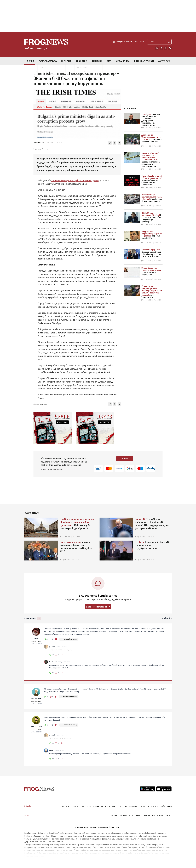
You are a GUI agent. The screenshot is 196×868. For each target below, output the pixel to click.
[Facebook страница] (161, 48)
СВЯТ (120, 806)
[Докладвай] (56, 639)
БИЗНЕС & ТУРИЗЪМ (149, 806)
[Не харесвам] (51, 639)
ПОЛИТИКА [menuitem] (97, 61)
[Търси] (169, 42)
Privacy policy (115, 827)
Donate (125, 459)
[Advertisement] (98, 16)
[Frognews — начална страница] (46, 44)
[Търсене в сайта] (159, 42)
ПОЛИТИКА (110, 806)
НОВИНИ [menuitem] (30, 61)
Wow (51, 750)
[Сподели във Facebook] (115, 143)
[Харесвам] (46, 639)
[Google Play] (148, 789)
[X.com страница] (166, 48)
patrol (52, 647)
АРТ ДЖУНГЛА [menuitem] (123, 61)
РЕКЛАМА (136, 815)
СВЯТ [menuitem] (109, 61)
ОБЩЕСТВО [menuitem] (81, 61)
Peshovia (53, 662)
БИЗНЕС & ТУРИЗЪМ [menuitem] (144, 61)
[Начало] (157, 48)
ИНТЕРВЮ (86, 806)
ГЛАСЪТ (76, 806)
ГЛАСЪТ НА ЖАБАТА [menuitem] (48, 61)
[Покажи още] (98, 861)
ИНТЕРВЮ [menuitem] (66, 61)
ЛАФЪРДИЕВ (36, 698)
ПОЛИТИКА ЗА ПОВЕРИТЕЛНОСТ (157, 815)
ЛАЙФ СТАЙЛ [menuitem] (164, 61)
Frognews (46, 149)
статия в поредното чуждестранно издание (75, 180)
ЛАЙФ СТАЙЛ (166, 806)
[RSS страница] (170, 48)
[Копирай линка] (110, 143)
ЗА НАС (114, 815)
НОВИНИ (37, 143)
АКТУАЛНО (98, 806)
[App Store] (164, 789)
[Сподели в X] (119, 143)
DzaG (36, 638)
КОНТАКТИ (125, 815)
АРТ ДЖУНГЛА (131, 806)
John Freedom (36, 727)
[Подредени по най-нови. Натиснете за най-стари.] (166, 618)
